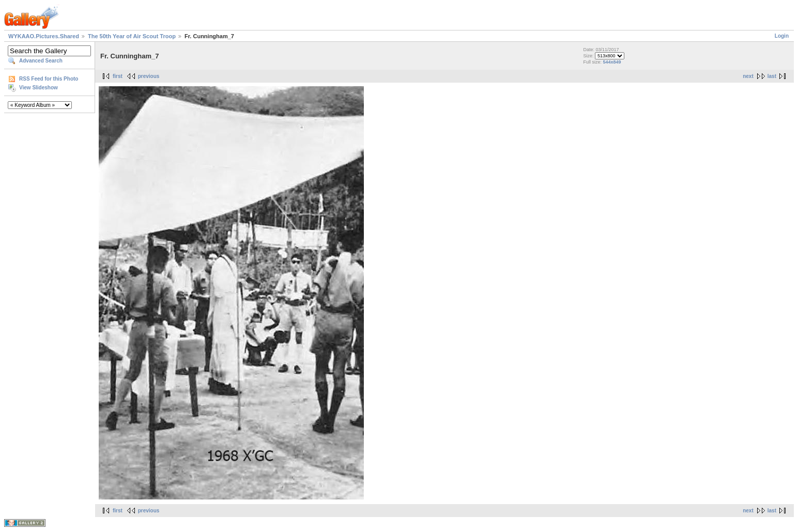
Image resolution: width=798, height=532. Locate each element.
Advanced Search (41, 61)
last (772, 76)
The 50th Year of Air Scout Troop (132, 36)
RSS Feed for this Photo (49, 79)
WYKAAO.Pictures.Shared (44, 36)
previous (149, 76)
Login (782, 36)
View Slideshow (39, 88)
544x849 (612, 62)
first (118, 76)
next (748, 76)
